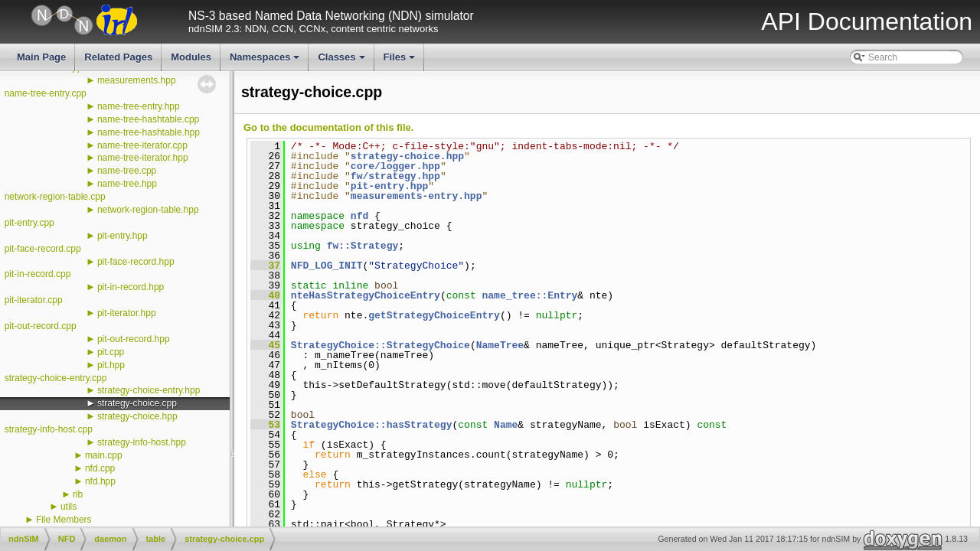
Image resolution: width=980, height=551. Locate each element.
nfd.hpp (100, 481)
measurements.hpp (137, 80)
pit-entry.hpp (122, 236)
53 (265, 425)
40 (265, 295)
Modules (191, 57)
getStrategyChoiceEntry (434, 315)
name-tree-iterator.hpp (143, 158)
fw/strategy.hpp (395, 176)
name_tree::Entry (529, 295)
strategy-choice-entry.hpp (149, 390)
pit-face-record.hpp (136, 262)
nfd (359, 216)
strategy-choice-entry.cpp (56, 378)
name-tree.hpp (127, 184)
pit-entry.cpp (29, 223)
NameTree (500, 345)
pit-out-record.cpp (41, 326)
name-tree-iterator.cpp (142, 145)
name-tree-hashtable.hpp (149, 132)
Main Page (41, 57)
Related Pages (118, 57)
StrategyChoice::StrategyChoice (381, 345)
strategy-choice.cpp (137, 403)
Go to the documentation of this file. (328, 127)
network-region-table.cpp (55, 197)
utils (69, 507)
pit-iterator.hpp (127, 313)
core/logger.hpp (395, 166)
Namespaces (266, 61)
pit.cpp (111, 352)
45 (265, 345)
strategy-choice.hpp (137, 416)
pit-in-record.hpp (131, 287)
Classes (342, 61)
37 (265, 266)
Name (506, 425)
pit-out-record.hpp (134, 339)
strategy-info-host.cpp (49, 429)
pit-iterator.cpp (34, 300)
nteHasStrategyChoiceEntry (366, 295)
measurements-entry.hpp (416, 196)
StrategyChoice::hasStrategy (372, 425)
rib (78, 494)
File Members (64, 520)
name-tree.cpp (127, 171)
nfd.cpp (100, 468)
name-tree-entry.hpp (139, 106)
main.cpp (104, 455)
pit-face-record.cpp (43, 249)
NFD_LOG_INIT (327, 266)
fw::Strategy (363, 246)
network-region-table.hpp (148, 210)
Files (401, 61)
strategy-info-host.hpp (142, 442)
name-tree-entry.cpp (46, 93)
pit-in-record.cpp (38, 274)
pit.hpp (111, 365)
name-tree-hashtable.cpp (148, 119)
